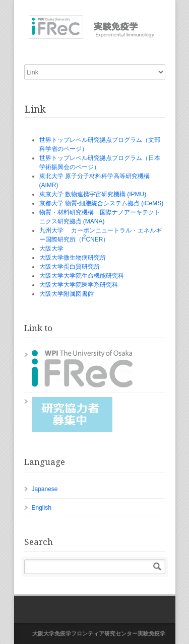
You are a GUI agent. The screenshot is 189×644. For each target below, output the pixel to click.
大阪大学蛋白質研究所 (70, 267)
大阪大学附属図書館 (67, 294)
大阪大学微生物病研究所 (73, 258)
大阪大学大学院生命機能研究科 (82, 276)
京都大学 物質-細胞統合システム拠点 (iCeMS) (102, 203)
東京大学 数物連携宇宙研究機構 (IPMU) (93, 194)
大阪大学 (51, 249)
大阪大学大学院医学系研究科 (79, 285)
